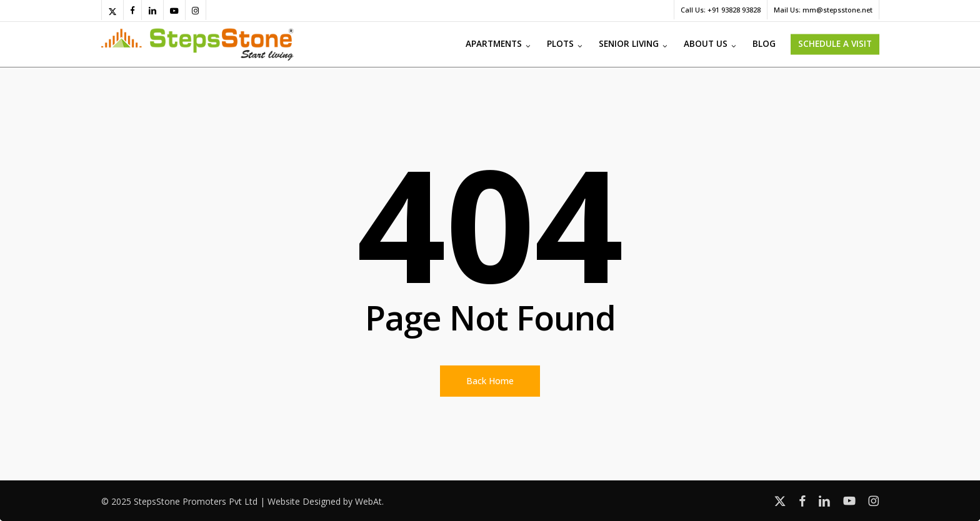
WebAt (368, 501)
